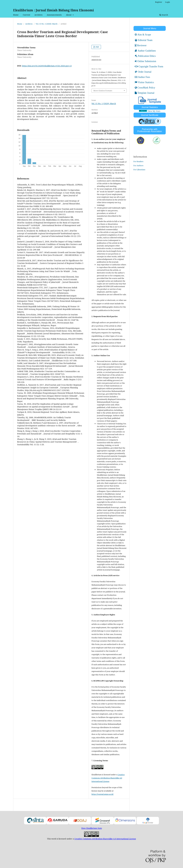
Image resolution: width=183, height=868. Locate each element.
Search (164, 15)
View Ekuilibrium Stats (92, 828)
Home (16, 15)
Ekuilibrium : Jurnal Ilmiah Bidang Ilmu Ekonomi (53, 10)
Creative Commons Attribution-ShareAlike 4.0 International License (108, 778)
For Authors (138, 165)
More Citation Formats (103, 91)
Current (26, 15)
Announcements (54, 15)
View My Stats (154, 111)
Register (159, 2)
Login (168, 2)
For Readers (138, 161)
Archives (38, 15)
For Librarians (139, 170)
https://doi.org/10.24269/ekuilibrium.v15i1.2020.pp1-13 (47, 66)
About (69, 15)
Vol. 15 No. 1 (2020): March (47, 24)
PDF (97, 47)
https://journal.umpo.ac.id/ (103, 794)
